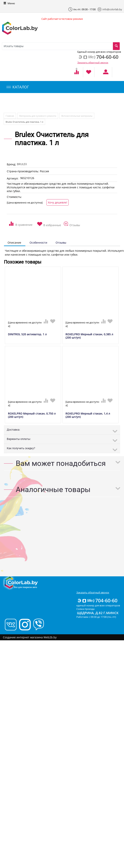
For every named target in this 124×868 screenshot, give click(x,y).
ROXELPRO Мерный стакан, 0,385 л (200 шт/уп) (89, 336)
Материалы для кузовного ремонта (38, 116)
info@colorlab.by (110, 9)
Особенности (38, 243)
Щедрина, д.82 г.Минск (98, 613)
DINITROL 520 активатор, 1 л (27, 334)
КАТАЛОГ (18, 87)
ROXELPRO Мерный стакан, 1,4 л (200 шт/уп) (88, 415)
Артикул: (13, 178)
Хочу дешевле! (58, 202)
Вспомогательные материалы (77, 116)
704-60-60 (97, 600)
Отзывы (61, 243)
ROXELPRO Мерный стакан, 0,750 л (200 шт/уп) (32, 415)
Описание (14, 243)
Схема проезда (85, 609)
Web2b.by (50, 637)
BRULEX (22, 164)
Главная (10, 116)
